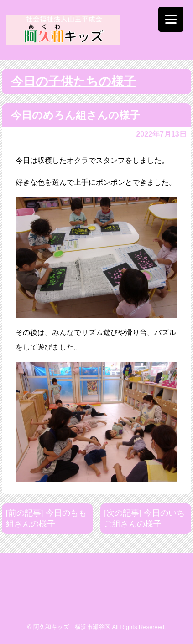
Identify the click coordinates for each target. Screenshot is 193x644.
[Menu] (171, 19)
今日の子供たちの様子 (73, 81)
